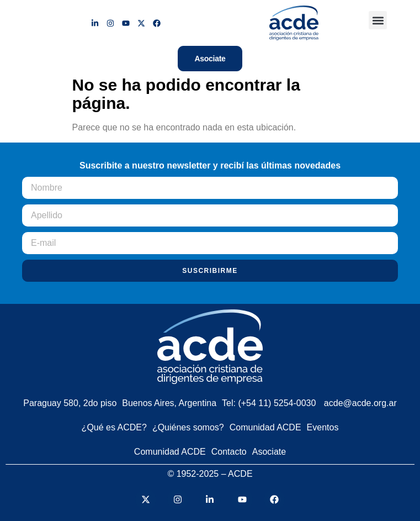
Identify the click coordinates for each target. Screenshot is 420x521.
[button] (378, 20)
